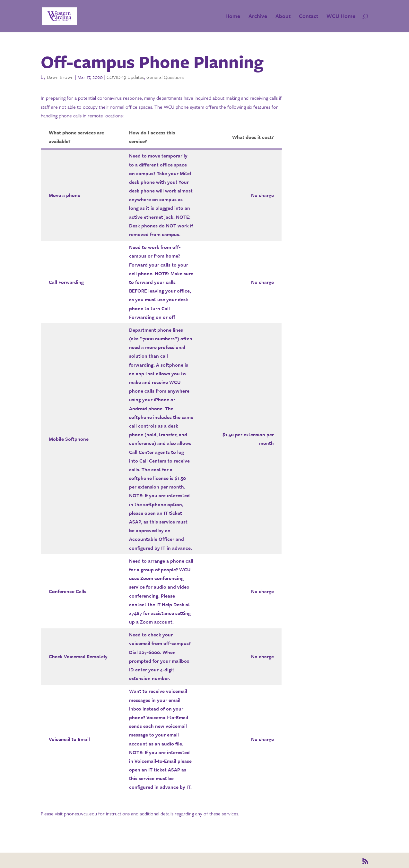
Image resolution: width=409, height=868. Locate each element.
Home (233, 17)
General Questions (165, 77)
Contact (309, 17)
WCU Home (341, 17)
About (283, 17)
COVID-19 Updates (125, 77)
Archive (258, 17)
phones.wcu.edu (80, 813)
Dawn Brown (60, 77)
